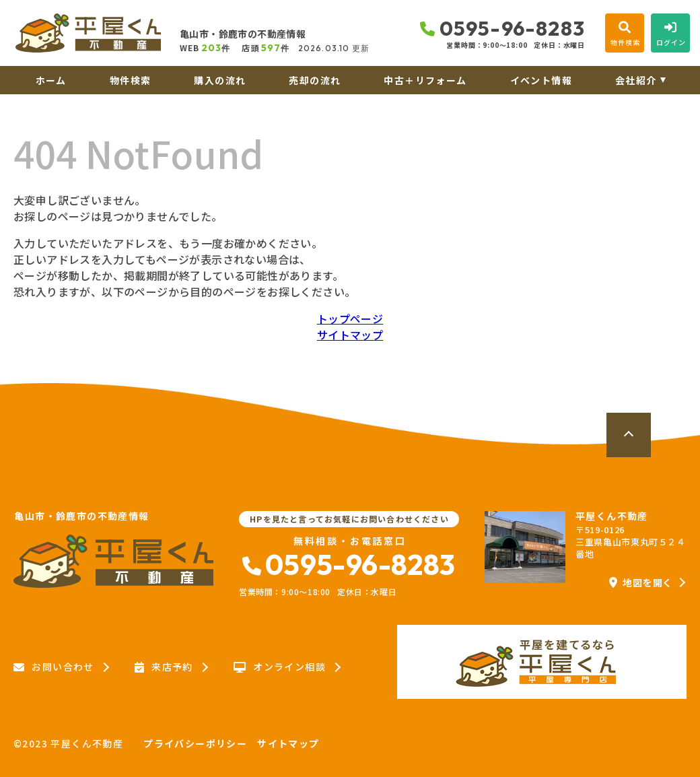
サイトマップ (350, 335)
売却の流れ (315, 80)
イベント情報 (541, 80)
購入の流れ (220, 80)
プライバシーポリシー (195, 743)
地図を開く (641, 582)
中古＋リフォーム (425, 80)
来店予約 (164, 667)
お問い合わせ (54, 667)
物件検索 (131, 80)
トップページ (350, 318)
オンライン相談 (280, 667)
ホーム (51, 80)
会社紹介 (636, 80)
